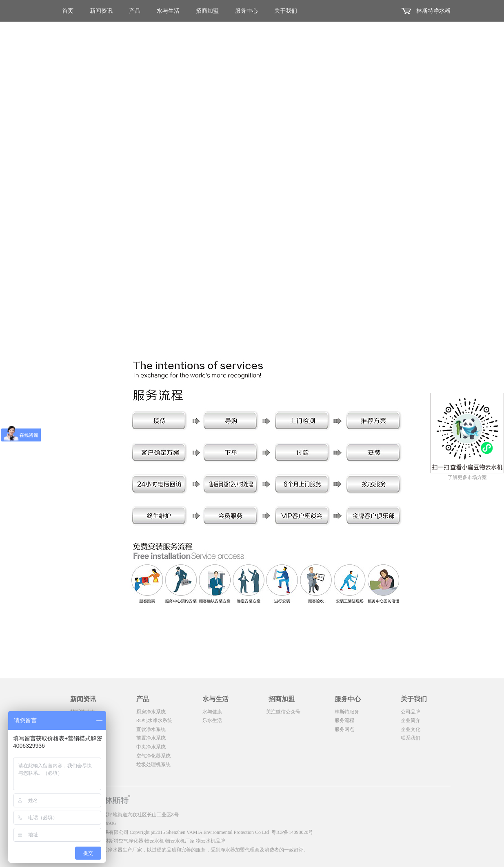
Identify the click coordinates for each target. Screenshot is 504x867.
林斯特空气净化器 (124, 841)
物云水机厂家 (180, 841)
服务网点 (344, 729)
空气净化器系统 (153, 756)
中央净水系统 (151, 747)
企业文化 (411, 729)
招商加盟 (207, 11)
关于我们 (286, 11)
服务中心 (246, 11)
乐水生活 (212, 720)
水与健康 (212, 712)
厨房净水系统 (151, 712)
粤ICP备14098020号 (292, 832)
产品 (135, 11)
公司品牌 (411, 712)
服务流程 (344, 720)
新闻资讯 (101, 11)
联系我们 (411, 738)
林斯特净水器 (433, 11)
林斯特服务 (347, 712)
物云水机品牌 (211, 841)
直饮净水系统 (151, 729)
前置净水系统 (151, 738)
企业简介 (411, 720)
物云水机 (154, 841)
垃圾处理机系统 (153, 764)
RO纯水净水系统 (154, 720)
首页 (68, 11)
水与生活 (168, 11)
